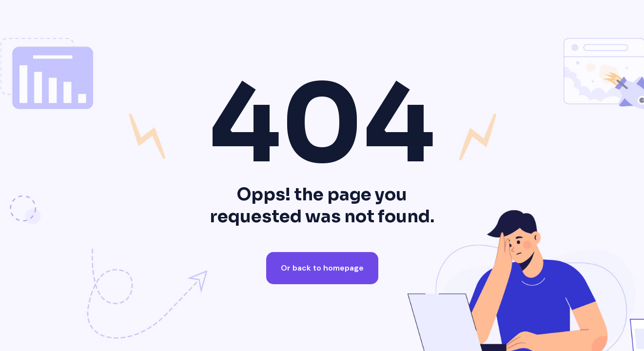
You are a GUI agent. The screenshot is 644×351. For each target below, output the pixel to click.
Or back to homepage (322, 268)
